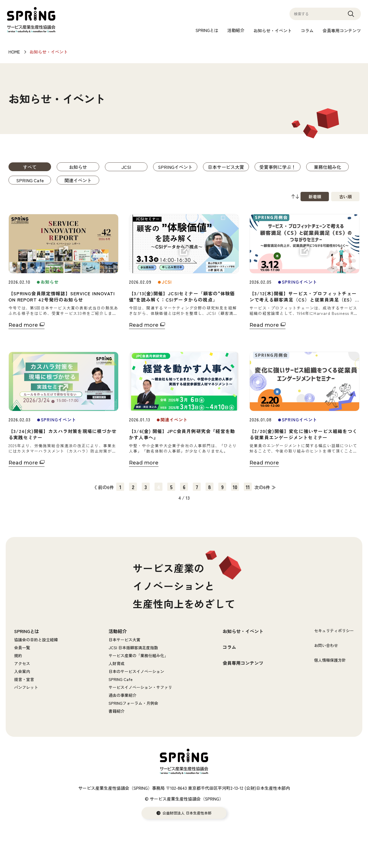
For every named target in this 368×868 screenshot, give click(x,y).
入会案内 (22, 671)
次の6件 (262, 487)
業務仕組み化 (327, 167)
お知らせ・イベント (273, 30)
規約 (18, 655)
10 (235, 487)
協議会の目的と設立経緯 (36, 640)
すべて (30, 167)
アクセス (22, 663)
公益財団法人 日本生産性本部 (187, 813)
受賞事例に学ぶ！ (278, 167)
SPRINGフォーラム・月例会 (133, 703)
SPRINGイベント (175, 167)
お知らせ (78, 167)
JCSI (126, 167)
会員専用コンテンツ (342, 30)
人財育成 (117, 663)
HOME (14, 52)
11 (248, 487)
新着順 (315, 197)
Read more (23, 325)
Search (351, 16)
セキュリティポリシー (334, 631)
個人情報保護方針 (330, 660)
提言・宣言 (24, 679)
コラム (307, 30)
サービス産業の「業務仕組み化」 (138, 655)
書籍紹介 (117, 711)
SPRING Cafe (30, 180)
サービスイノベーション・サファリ (140, 687)
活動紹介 (236, 30)
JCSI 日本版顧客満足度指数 (133, 648)
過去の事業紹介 (122, 695)
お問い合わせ (326, 645)
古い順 (345, 197)
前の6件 (106, 487)
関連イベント (78, 180)
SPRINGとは (207, 30)
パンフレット (26, 687)
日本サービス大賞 (226, 167)
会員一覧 (22, 648)
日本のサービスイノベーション (136, 671)
